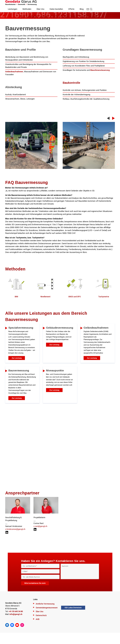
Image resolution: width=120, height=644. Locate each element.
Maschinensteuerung (100, 70)
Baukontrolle (71, 83)
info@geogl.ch (16, 625)
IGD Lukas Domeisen (73, 619)
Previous (108, 119)
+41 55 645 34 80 (16, 623)
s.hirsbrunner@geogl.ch (15, 540)
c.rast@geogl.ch (40, 537)
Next (113, 118)
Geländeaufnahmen (14, 72)
